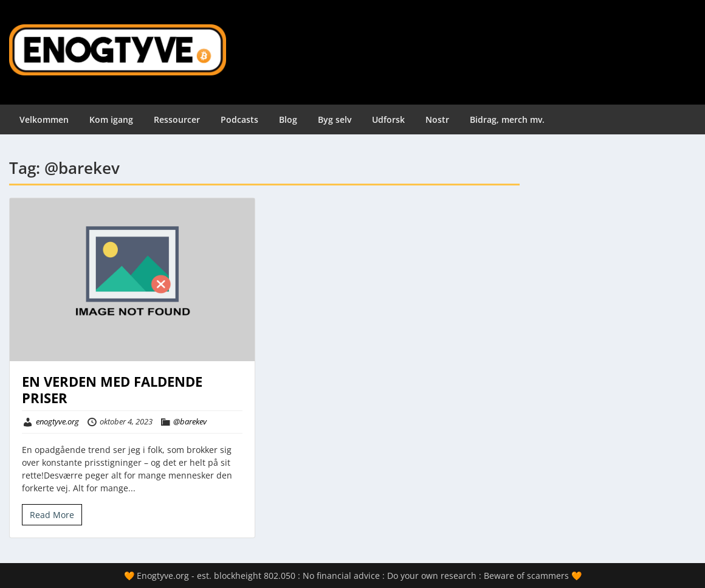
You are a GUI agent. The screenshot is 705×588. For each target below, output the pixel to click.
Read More (52, 515)
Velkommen (44, 119)
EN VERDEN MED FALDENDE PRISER (112, 389)
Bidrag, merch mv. (507, 119)
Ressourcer (177, 119)
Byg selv (335, 119)
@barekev (190, 421)
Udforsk (388, 119)
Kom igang (111, 119)
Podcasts (239, 119)
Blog (288, 119)
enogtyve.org (57, 421)
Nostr (437, 119)
